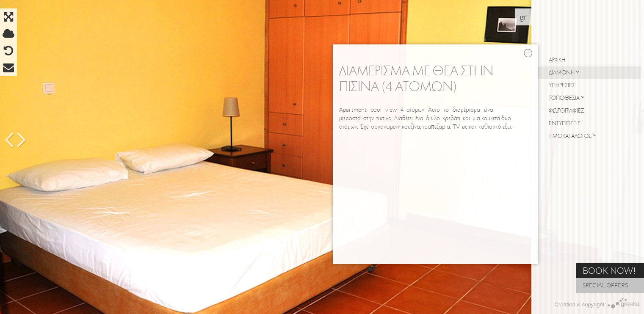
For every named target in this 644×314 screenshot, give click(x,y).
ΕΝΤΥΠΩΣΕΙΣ (565, 123)
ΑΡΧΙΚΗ (557, 60)
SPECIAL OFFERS (605, 285)
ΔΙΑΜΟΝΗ (564, 72)
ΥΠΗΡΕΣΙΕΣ (562, 85)
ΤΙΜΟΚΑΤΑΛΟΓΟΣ (572, 136)
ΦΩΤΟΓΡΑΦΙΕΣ (566, 111)
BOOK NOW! (609, 271)
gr (523, 17)
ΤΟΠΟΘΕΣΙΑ (567, 98)
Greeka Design (624, 303)
